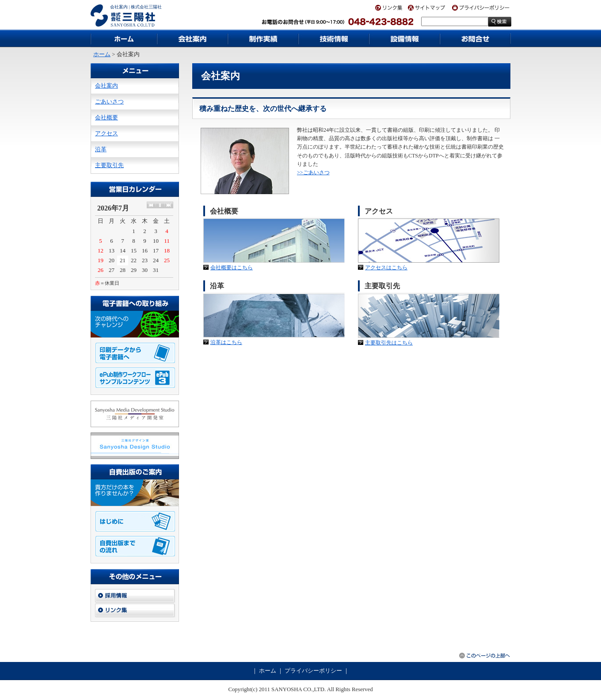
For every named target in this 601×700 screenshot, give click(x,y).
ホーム (102, 54)
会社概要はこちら (232, 268)
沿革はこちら (226, 342)
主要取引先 (109, 165)
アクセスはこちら (386, 268)
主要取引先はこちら (389, 343)
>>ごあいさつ (313, 172)
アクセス (107, 134)
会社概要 (107, 118)
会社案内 (107, 86)
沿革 (101, 149)
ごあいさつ (109, 102)
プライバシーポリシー (313, 671)
